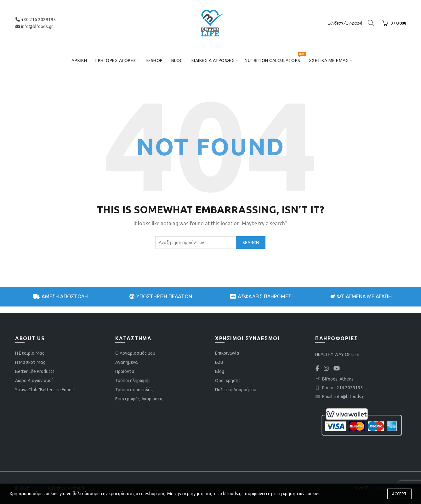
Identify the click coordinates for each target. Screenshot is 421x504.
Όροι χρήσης (228, 381)
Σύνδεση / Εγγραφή (345, 23)
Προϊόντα (125, 371)
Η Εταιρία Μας (30, 353)
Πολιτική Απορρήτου (236, 390)
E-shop (155, 60)
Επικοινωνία (227, 353)
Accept (399, 494)
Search (251, 243)
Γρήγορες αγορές (116, 60)
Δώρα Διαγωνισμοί (34, 381)
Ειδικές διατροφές (213, 60)
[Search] (371, 23)
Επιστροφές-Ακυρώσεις (139, 399)
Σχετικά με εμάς (329, 60)
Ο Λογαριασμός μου (135, 353)
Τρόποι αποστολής (134, 390)
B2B (219, 362)
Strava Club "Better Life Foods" (45, 390)
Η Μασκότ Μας (30, 362)
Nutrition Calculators (275, 58)
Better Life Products (35, 371)
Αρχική (79, 60)
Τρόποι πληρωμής (133, 381)
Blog (177, 60)
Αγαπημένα (127, 362)
